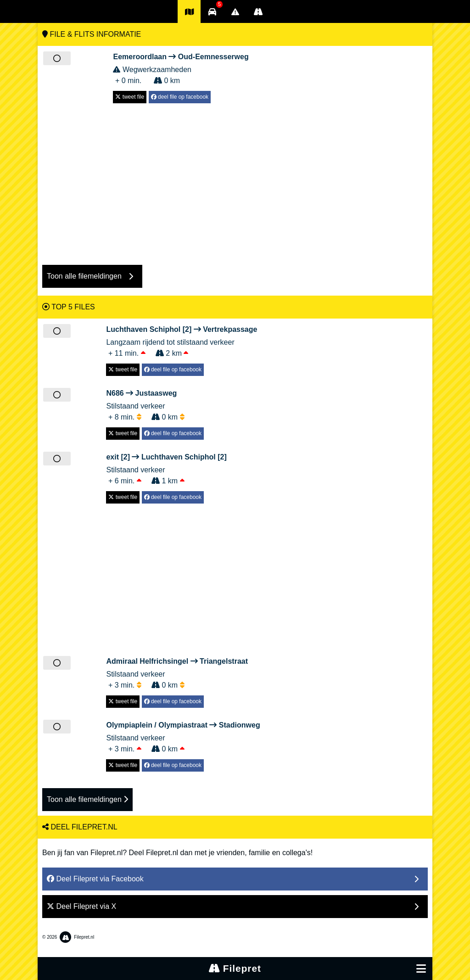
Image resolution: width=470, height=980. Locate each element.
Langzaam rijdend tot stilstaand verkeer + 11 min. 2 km (182, 341)
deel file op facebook (180, 97)
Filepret (235, 968)
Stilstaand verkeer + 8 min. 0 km (155, 404)
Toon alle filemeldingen (87, 799)
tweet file (130, 97)
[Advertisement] (235, 179)
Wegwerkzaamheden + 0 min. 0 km (181, 68)
